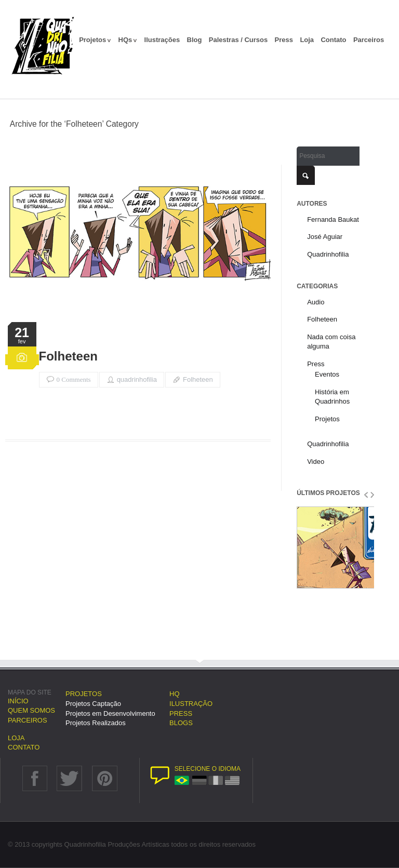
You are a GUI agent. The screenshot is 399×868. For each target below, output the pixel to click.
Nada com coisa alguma (331, 342)
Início (18, 701)
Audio (316, 302)
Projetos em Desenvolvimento (110, 713)
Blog (195, 40)
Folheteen (68, 357)
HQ (175, 694)
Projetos (95, 40)
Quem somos (31, 710)
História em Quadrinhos (332, 397)
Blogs (181, 723)
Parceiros (369, 40)
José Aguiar (325, 237)
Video (316, 462)
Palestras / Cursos (238, 40)
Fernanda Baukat (333, 219)
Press (284, 40)
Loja (307, 40)
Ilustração (191, 704)
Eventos (327, 374)
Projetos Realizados (96, 723)
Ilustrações (162, 40)
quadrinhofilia (137, 379)
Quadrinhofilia (328, 254)
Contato (333, 40)
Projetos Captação (93, 704)
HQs (128, 40)
